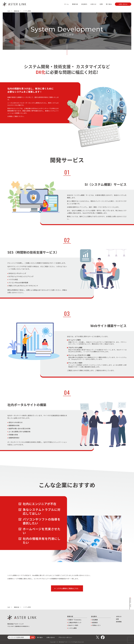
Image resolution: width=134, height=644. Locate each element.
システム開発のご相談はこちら (68, 588)
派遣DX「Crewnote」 (75, 620)
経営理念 (95, 622)
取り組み (109, 4)
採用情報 (119, 622)
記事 (101, 4)
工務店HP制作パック (75, 622)
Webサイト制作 (73, 625)
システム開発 (72, 628)
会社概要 (95, 620)
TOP (9, 11)
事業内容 (75, 4)
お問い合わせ (51, 637)
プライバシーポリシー (65, 637)
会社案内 (84, 4)
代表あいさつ (96, 625)
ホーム (66, 4)
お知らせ (93, 4)
